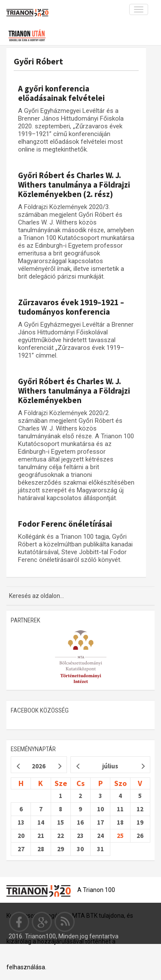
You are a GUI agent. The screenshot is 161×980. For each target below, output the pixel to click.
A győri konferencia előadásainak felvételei (61, 93)
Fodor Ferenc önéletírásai (65, 524)
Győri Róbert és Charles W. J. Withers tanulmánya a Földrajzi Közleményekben (74, 391)
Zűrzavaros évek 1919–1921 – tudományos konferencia (71, 307)
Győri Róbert (38, 61)
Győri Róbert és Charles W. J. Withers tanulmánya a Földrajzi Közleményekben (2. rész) (74, 185)
